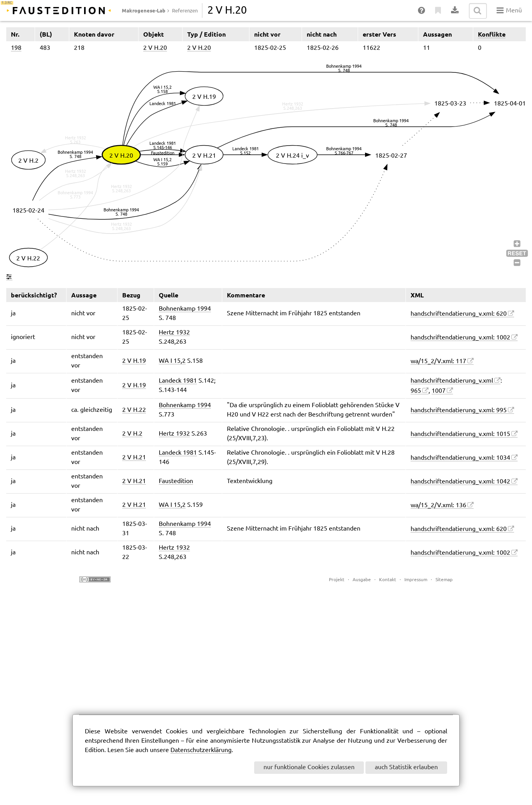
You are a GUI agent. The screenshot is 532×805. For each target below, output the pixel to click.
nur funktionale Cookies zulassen (309, 767)
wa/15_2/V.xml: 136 (438, 505)
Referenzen (185, 11)
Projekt (337, 580)
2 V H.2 (132, 434)
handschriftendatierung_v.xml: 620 (459, 314)
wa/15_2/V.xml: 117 (438, 361)
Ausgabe (362, 580)
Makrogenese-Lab (144, 11)
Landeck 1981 (178, 381)
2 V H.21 (134, 458)
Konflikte (492, 34)
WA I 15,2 (172, 361)
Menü (509, 11)
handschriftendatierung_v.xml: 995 (459, 410)
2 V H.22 (134, 410)
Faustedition (176, 481)
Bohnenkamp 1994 (185, 309)
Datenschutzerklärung (201, 750)
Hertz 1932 (174, 333)
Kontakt (388, 580)
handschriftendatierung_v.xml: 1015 (460, 434)
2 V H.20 (155, 48)
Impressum (416, 580)
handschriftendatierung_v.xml (452, 381)
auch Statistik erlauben (406, 767)
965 (416, 391)
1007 (439, 391)
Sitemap (444, 580)
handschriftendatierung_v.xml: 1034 (460, 458)
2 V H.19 (134, 361)
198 (16, 48)
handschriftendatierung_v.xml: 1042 (460, 482)
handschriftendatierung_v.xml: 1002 (460, 338)
